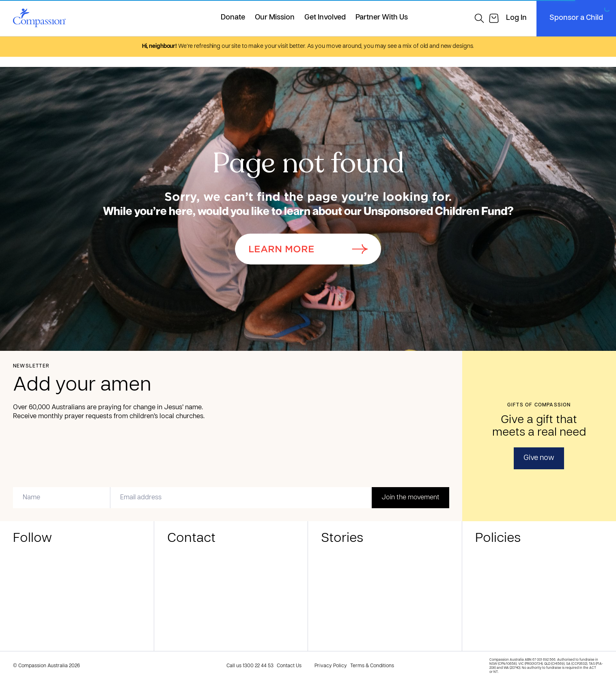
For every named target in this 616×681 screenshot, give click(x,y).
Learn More (308, 249)
